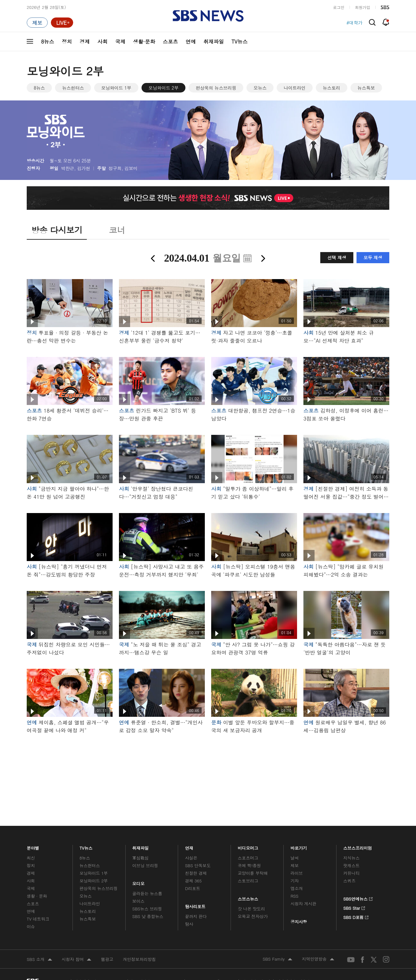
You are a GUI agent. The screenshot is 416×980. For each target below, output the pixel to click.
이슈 (31, 926)
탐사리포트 (195, 905)
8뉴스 (48, 41)
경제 (85, 41)
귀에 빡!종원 (250, 865)
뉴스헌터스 (73, 88)
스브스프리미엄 (358, 846)
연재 (189, 846)
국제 (120, 41)
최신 (31, 858)
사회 (102, 41)
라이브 (297, 873)
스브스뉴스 (248, 897)
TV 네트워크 (38, 919)
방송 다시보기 (57, 230)
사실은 (191, 858)
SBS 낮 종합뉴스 (148, 916)
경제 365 (193, 881)
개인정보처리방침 (139, 959)
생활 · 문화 (37, 896)
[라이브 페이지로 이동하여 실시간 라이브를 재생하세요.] (62, 23)
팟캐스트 (351, 865)
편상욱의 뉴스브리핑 (216, 88)
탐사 (189, 924)
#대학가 (354, 23)
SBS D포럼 (356, 916)
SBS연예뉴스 (358, 898)
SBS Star (354, 907)
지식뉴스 (351, 858)
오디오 (139, 882)
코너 (117, 230)
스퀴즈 (349, 881)
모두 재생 (373, 257)
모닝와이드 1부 (116, 88)
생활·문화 (144, 41)
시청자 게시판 (303, 904)
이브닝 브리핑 (145, 865)
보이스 (139, 901)
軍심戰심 (140, 858)
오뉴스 (260, 88)
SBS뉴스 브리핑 (147, 909)
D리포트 (193, 888)
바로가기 (299, 846)
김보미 (131, 168)
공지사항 (298, 922)
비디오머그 (248, 846)
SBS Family (277, 959)
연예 (191, 41)
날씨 (295, 858)
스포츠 (170, 41)
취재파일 (214, 41)
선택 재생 (337, 257)
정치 (67, 41)
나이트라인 (295, 88)
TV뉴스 (240, 41)
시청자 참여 (76, 960)
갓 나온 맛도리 (252, 909)
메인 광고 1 (208, 771)
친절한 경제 (196, 873)
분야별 (33, 846)
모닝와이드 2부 (164, 88)
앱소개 (297, 888)
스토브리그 (248, 881)
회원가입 (363, 7)
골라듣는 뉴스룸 (147, 893)
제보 (295, 865)
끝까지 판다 (196, 916)
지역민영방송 (318, 959)
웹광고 (107, 959)
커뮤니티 (351, 873)
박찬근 (68, 168)
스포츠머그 (248, 858)
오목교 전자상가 (253, 916)
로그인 (339, 7)
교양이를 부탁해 (253, 873)
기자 (295, 881)
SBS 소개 (39, 960)
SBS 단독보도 (198, 865)
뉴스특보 (366, 88)
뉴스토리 (332, 88)
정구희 (115, 168)
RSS (294, 896)
